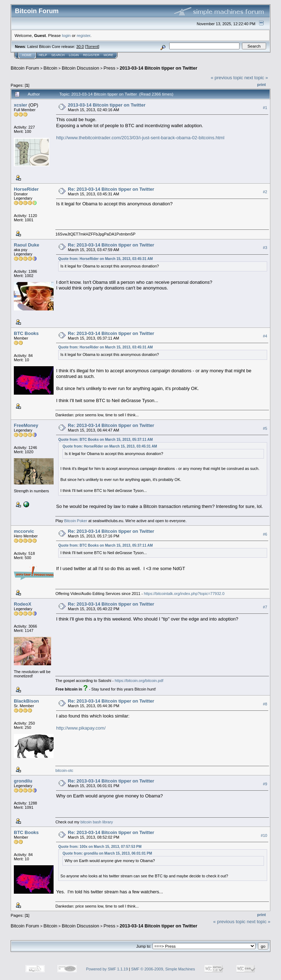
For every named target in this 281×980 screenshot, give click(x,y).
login (67, 35)
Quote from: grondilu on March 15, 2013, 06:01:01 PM (107, 853)
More (108, 55)
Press (109, 68)
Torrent (92, 47)
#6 (265, 534)
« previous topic (227, 78)
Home (27, 55)
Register (91, 55)
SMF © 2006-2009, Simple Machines (163, 969)
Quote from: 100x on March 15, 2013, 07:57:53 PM (100, 847)
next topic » (256, 78)
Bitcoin (51, 68)
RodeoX (23, 604)
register (83, 35)
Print (261, 85)
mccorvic (24, 531)
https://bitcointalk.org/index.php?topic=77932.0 (184, 594)
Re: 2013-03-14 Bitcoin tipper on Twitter (111, 189)
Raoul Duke (27, 245)
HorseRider (26, 189)
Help (43, 55)
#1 (265, 108)
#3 (265, 248)
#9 (265, 784)
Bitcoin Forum (25, 68)
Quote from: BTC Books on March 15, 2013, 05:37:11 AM (105, 440)
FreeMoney (26, 425)
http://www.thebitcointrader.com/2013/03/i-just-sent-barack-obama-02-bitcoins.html (140, 138)
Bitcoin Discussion (81, 68)
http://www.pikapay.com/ (81, 728)
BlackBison (26, 701)
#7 (265, 607)
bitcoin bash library (97, 822)
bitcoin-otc (64, 770)
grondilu (23, 781)
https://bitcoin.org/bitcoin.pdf (139, 681)
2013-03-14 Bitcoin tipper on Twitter (158, 68)
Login (74, 55)
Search (58, 55)
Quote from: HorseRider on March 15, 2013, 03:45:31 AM (105, 259)
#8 (265, 704)
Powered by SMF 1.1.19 (107, 969)
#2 (265, 192)
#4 (265, 336)
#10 (264, 835)
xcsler (21, 105)
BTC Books (26, 333)
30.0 (80, 47)
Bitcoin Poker (76, 521)
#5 (265, 428)
